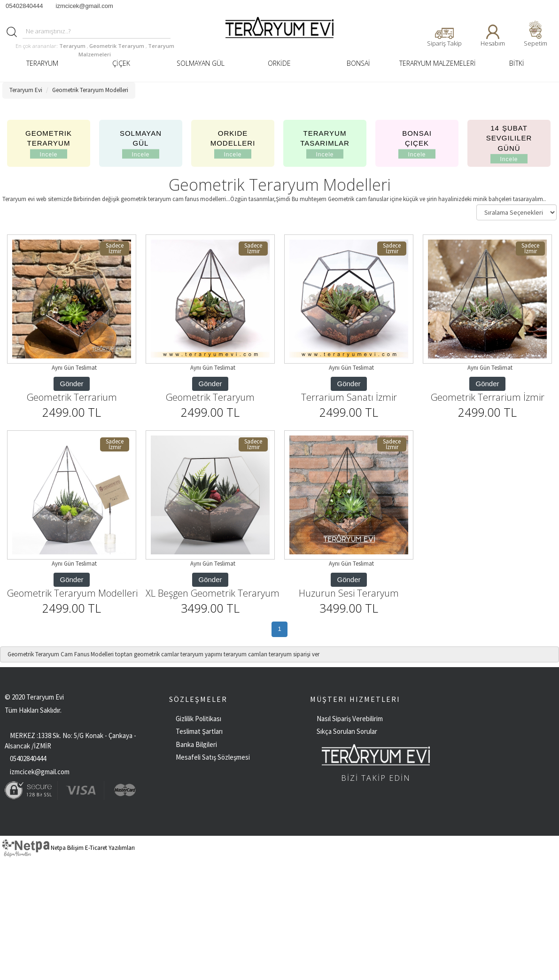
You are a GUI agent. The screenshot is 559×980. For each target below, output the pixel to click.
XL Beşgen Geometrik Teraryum (213, 593)
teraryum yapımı (201, 654)
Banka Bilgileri (196, 744)
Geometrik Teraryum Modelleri (90, 90)
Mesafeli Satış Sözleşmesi (213, 757)
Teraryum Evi (26, 90)
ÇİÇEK (121, 63)
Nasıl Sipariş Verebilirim (350, 719)
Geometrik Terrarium (72, 397)
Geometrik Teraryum (117, 46)
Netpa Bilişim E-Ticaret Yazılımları (69, 848)
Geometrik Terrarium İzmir (488, 397)
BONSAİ (358, 63)
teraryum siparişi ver (294, 654)
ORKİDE (279, 63)
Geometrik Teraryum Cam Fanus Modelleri (61, 654)
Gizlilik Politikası (198, 719)
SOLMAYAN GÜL (201, 63)
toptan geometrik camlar (147, 654)
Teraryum (73, 46)
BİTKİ (517, 63)
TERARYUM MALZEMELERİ (438, 63)
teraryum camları (245, 654)
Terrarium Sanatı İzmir (349, 397)
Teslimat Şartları (199, 731)
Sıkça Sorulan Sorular (347, 731)
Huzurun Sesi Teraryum (349, 593)
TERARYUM (42, 63)
